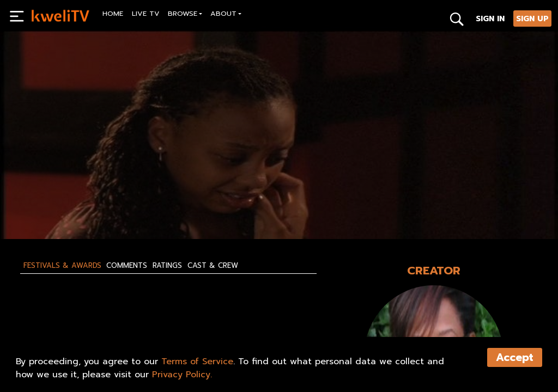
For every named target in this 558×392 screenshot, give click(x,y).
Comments (127, 266)
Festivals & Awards (62, 266)
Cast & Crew (213, 266)
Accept (515, 357)
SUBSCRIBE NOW (61, 206)
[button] (185, 15)
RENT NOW (131, 206)
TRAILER (188, 206)
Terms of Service (197, 362)
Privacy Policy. (182, 375)
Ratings (167, 266)
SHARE (241, 206)
